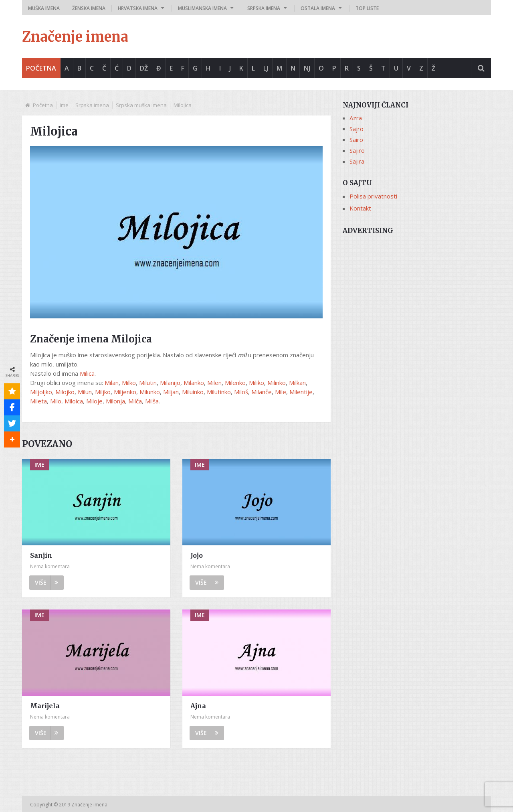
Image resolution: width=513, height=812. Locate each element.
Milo (56, 401)
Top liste (367, 8)
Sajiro (357, 150)
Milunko (150, 392)
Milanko (194, 383)
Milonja (115, 401)
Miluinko (193, 392)
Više (46, 582)
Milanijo (170, 383)
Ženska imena (89, 8)
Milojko (65, 392)
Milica (87, 373)
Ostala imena (318, 8)
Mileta (38, 401)
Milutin (148, 383)
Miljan (171, 392)
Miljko (103, 392)
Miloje (94, 401)
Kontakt (360, 208)
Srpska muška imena (141, 105)
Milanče (262, 392)
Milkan (297, 383)
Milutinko (219, 392)
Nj (307, 68)
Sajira (357, 161)
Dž (144, 68)
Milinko (277, 383)
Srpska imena (264, 8)
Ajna (198, 706)
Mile (281, 392)
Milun (85, 392)
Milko (129, 383)
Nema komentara (50, 566)
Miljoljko (41, 392)
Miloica (74, 401)
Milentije (301, 392)
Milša (152, 401)
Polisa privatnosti (373, 196)
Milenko (235, 383)
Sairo (356, 140)
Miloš (241, 392)
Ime (64, 105)
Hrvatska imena (138, 8)
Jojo (197, 555)
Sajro (356, 129)
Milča (135, 401)
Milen (214, 383)
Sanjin (41, 555)
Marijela (45, 706)
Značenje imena (75, 37)
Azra (356, 118)
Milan (112, 383)
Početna (41, 68)
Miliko (256, 383)
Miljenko (125, 392)
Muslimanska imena (202, 8)
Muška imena (44, 8)
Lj (266, 68)
